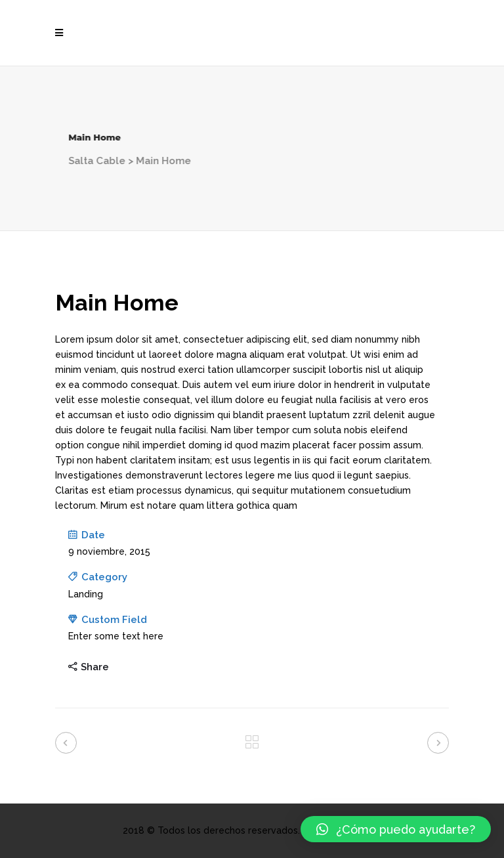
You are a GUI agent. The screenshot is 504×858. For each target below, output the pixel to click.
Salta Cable (59, 161)
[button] (396, 829)
